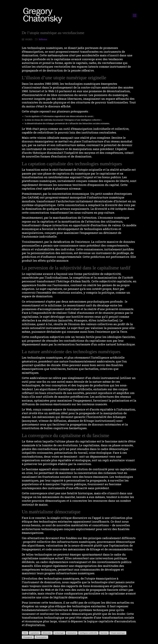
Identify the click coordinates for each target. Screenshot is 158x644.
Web (25, 633)
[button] (135, 15)
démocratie (47, 633)
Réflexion (43, 39)
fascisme (104, 633)
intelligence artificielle (88, 633)
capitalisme (35, 633)
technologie (59, 633)
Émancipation (41, 637)
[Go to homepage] (43, 15)
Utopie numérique (118, 633)
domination (72, 633)
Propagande (28, 637)
